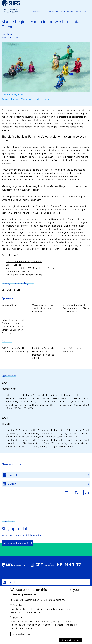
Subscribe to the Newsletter (16, 543)
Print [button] (87, 493)
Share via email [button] (66, 493)
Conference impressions (17, 271)
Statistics (18, 618)
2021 (45, 275)
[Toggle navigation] (87, 3)
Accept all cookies (71, 640)
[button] (77, 493)
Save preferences (21, 634)
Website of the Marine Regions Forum (24, 262)
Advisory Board (54, 242)
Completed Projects (39, 11)
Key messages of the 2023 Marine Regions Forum (30, 268)
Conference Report (15, 265)
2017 (36, 275)
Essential (17, 605)
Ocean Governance (11, 290)
